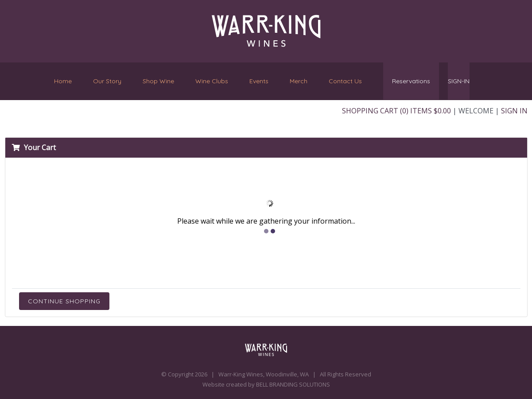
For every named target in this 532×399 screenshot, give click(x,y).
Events (259, 81)
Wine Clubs (212, 81)
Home (63, 81)
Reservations (411, 81)
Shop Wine (158, 81)
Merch (299, 81)
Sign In (514, 111)
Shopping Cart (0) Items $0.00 (396, 111)
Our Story (107, 81)
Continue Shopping (64, 301)
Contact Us (345, 79)
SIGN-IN (459, 81)
